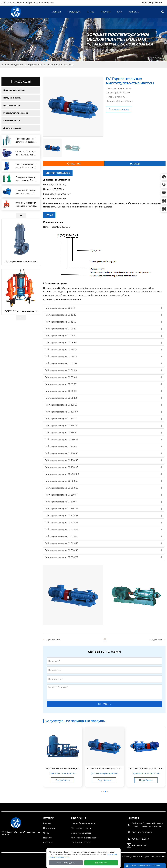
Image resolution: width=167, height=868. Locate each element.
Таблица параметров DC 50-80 (61, 370)
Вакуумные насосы (12, 105)
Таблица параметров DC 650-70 (62, 557)
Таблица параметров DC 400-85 (62, 509)
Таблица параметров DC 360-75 (61, 502)
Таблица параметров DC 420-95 (62, 523)
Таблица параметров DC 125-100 (62, 426)
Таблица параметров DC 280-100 (62, 474)
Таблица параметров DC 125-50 (61, 419)
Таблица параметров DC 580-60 (62, 550)
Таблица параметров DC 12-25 (61, 315)
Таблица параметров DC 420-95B (62, 529)
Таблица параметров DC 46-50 (61, 356)
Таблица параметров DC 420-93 (62, 516)
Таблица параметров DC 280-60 (62, 453)
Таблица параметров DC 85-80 (61, 391)
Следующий (155, 640)
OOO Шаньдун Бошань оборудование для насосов (28, 3)
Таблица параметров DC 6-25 (60, 308)
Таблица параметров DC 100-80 (62, 412)
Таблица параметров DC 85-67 (61, 384)
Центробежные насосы (14, 90)
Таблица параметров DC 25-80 (61, 343)
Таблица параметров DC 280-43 (62, 439)
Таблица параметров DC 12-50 (61, 322)
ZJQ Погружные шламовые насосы (21, 262)
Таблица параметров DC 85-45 (61, 377)
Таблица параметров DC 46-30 (61, 350)
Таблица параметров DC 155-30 (61, 433)
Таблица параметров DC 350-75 (61, 495)
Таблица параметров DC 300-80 (62, 488)
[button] (21, 318)
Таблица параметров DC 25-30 (61, 329)
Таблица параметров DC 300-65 (62, 481)
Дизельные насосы (12, 128)
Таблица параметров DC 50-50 (61, 363)
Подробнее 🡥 (73, 780)
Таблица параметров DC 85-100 (61, 398)
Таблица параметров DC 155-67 (61, 446)
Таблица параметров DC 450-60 (62, 536)
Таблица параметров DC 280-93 (62, 467)
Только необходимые (66, 863)
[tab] (104, 308)
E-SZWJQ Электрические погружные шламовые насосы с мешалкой (21, 311)
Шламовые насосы (12, 120)
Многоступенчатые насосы (16, 113)
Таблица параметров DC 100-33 (61, 405)
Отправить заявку (119, 109)
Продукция (17, 65)
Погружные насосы (12, 98)
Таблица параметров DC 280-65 (62, 460)
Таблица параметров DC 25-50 (61, 336)
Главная (5, 65)
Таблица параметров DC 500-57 (62, 543)
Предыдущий (55, 640)
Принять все (101, 863)
